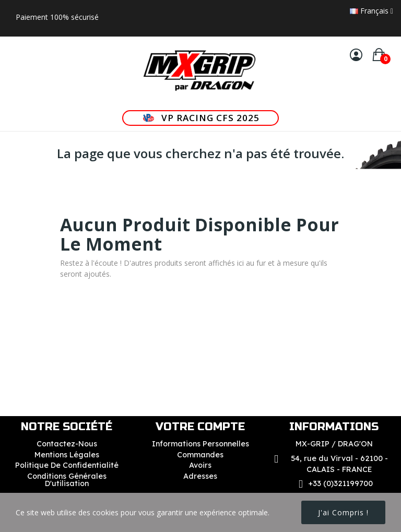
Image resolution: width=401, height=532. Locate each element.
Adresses (200, 476)
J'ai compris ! (343, 512)
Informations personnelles (200, 444)
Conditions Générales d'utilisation (67, 480)
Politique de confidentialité (67, 465)
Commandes (200, 455)
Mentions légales (67, 455)
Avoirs (200, 465)
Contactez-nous (67, 444)
